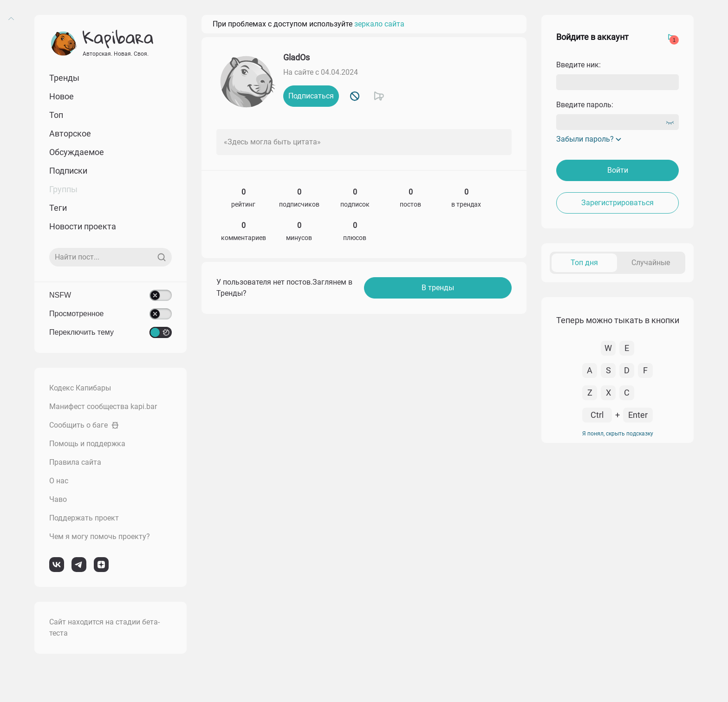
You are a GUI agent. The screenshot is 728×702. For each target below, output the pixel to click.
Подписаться (311, 96)
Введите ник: (578, 65)
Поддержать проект (84, 518)
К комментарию (603, 332)
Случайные (651, 263)
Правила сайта (75, 462)
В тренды (438, 288)
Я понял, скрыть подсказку (618, 663)
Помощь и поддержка (87, 444)
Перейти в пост (658, 332)
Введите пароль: (585, 105)
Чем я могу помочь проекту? (100, 536)
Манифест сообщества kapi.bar (103, 406)
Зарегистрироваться (617, 203)
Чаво (58, 499)
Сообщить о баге (84, 425)
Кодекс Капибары (80, 388)
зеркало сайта (379, 24)
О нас (59, 481)
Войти (618, 170)
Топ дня (584, 263)
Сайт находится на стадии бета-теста (104, 627)
